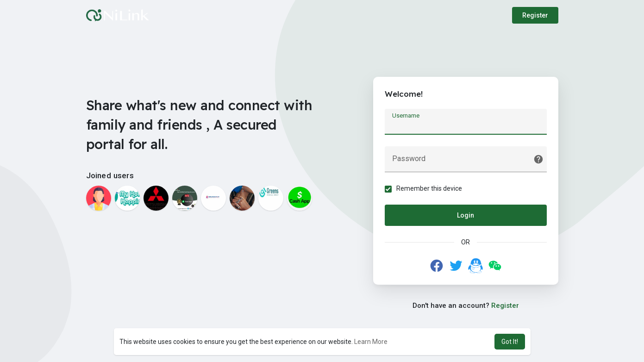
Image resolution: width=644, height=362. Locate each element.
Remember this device (429, 188)
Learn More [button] (371, 342)
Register (535, 15)
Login (466, 215)
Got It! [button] (510, 342)
